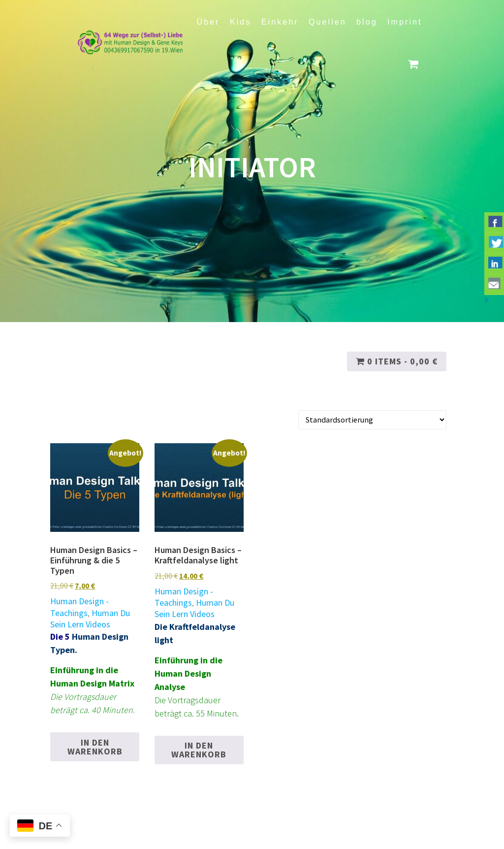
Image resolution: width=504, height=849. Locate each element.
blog (367, 22)
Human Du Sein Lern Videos (90, 619)
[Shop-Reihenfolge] (372, 420)
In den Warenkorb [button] (95, 747)
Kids (241, 22)
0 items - (397, 361)
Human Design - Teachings (79, 607)
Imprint (405, 22)
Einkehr (280, 22)
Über (208, 22)
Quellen (328, 22)
